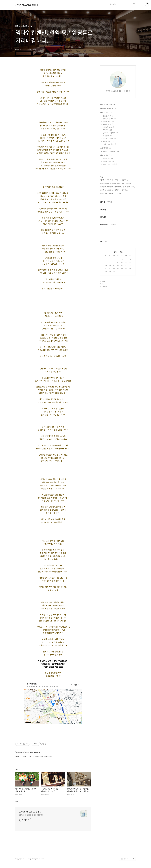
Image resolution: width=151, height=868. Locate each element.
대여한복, (129, 183)
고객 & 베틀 (109, 141)
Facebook (104, 225)
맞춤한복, (110, 187)
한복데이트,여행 (110, 138)
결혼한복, (119, 193)
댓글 (17, 801)
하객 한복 (107, 136)
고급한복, (110, 190)
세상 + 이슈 (108, 159)
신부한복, (113, 183)
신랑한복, (117, 180)
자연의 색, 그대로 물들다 (27, 5)
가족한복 (108, 130)
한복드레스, (131, 187)
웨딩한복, (103, 180)
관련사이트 (124, 859)
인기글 (110, 202)
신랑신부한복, (105, 183)
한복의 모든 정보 (110, 164)
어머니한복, (121, 183)
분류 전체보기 (107, 104)
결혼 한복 (108, 116)
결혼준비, (117, 190)
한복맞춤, (110, 180)
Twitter (113, 225)
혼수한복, (103, 190)
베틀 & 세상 (106, 155)
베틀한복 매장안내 (109, 108)
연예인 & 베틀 (109, 144)
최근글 (103, 202)
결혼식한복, (104, 193)
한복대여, (112, 193)
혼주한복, (103, 187)
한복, (125, 187)
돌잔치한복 (108, 127)
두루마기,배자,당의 (111, 133)
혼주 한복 (108, 124)
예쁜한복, (125, 190)
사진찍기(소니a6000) (111, 151)
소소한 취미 (105, 148)
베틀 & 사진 (107, 112)
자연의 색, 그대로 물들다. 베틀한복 (31, 815)
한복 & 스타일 (109, 161)
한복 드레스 (109, 121)
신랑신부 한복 (110, 119)
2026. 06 (118, 252)
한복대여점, (118, 187)
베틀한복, (125, 180)
